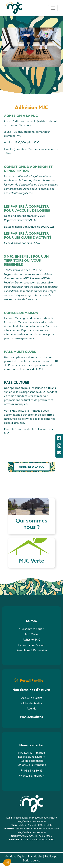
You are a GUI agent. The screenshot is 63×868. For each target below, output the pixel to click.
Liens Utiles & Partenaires (32, 655)
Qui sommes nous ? (32, 634)
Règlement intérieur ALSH (20, 220)
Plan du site (35, 861)
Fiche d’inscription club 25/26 (22, 243)
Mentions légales (15, 861)
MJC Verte (32, 639)
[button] (7, 862)
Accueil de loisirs (32, 703)
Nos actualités (32, 722)
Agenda (32, 714)
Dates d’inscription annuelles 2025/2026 (29, 227)
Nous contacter (32, 750)
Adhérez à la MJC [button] (32, 467)
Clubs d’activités (32, 708)
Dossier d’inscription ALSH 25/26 (25, 216)
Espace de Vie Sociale (32, 650)
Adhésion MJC (32, 645)
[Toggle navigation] (53, 8)
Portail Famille (32, 685)
